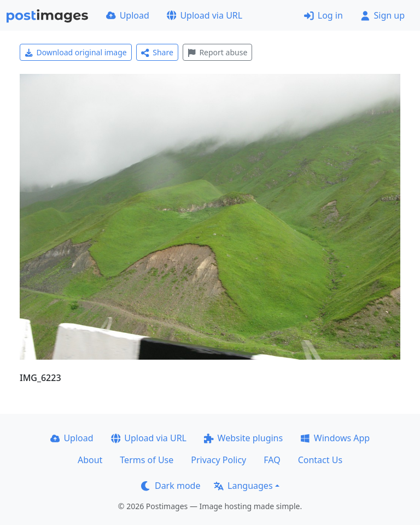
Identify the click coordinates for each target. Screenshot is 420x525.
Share (157, 52)
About (90, 460)
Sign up (383, 15)
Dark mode (171, 486)
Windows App (335, 438)
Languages (243, 486)
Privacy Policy (218, 460)
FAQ (272, 460)
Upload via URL (205, 15)
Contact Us (320, 460)
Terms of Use (147, 460)
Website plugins (243, 438)
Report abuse (217, 52)
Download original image (76, 52)
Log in (323, 15)
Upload (128, 15)
